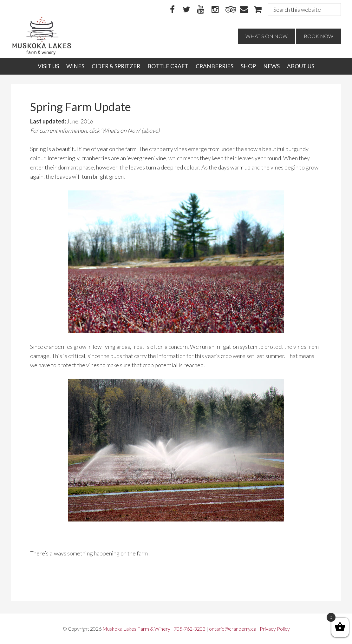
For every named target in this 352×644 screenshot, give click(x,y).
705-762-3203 (190, 629)
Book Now (319, 36)
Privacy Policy (275, 629)
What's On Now (267, 36)
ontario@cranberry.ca (233, 629)
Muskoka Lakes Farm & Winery (136, 629)
